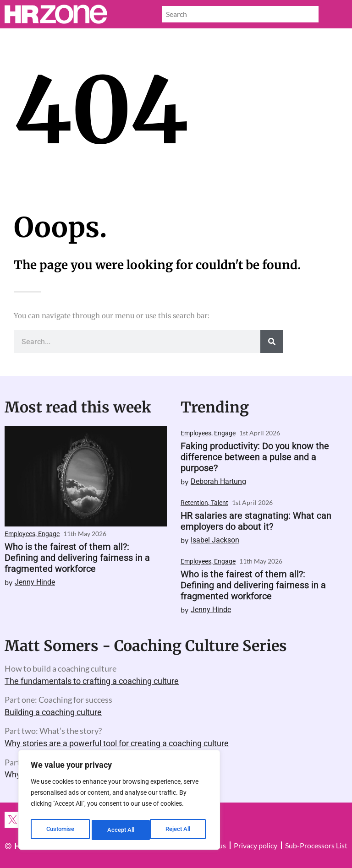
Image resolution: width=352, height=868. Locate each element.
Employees (20, 534)
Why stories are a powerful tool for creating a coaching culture (117, 743)
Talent (220, 503)
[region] (119, 802)
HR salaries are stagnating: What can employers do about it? (256, 521)
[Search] (272, 342)
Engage (49, 534)
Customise (60, 830)
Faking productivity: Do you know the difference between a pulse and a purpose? (255, 457)
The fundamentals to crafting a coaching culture (92, 681)
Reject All (120, 830)
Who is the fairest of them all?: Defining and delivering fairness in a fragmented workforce (77, 558)
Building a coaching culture (53, 712)
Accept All (180, 830)
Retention (194, 503)
